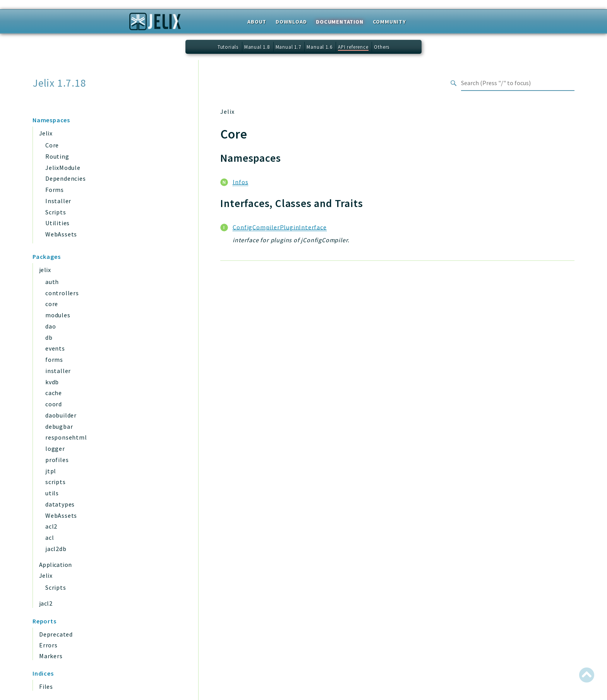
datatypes (60, 504)
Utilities (57, 223)
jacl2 (46, 603)
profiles (57, 460)
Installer (58, 201)
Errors (48, 645)
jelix (45, 270)
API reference (353, 47)
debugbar (59, 426)
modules (58, 315)
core (52, 304)
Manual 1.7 (288, 47)
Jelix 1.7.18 (59, 83)
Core (52, 145)
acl (50, 537)
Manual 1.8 (257, 47)
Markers (51, 656)
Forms (55, 190)
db (49, 337)
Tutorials (228, 47)
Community (389, 22)
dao (51, 326)
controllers (62, 293)
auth (52, 282)
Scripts (56, 212)
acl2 (51, 526)
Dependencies (66, 178)
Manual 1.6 (319, 47)
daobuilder (61, 415)
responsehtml (66, 437)
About (257, 22)
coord (54, 404)
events (55, 348)
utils (52, 493)
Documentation (340, 22)
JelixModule (63, 168)
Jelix (46, 133)
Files (46, 686)
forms (54, 359)
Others (382, 47)
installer (58, 371)
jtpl (51, 471)
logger (55, 448)
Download (291, 22)
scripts (56, 482)
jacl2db (56, 549)
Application (55, 565)
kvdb (52, 382)
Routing (57, 156)
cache (54, 393)
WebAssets (61, 234)
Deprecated (56, 634)
